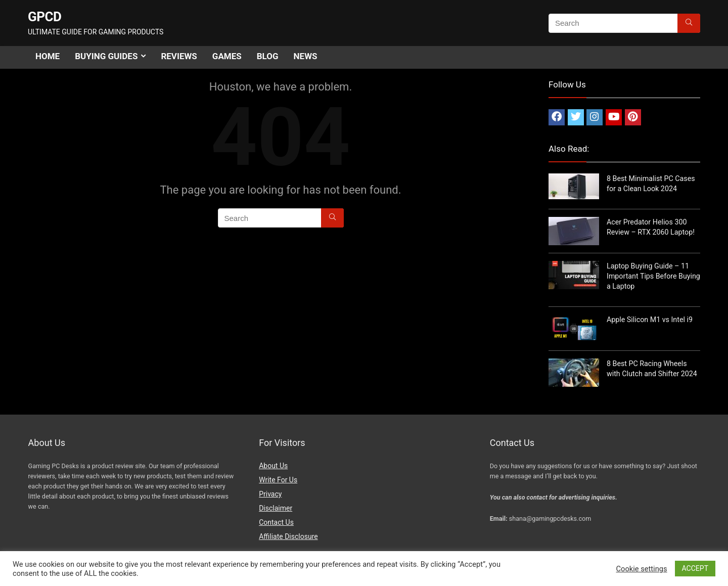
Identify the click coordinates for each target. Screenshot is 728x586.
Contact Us (276, 522)
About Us (273, 466)
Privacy (270, 494)
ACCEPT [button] (695, 568)
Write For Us (278, 480)
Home (48, 56)
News (306, 56)
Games (227, 56)
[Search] (689, 23)
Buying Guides (106, 56)
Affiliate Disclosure (288, 536)
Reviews (179, 56)
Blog (268, 56)
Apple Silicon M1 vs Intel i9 (650, 320)
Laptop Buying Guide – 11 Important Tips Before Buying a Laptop (653, 276)
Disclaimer (276, 508)
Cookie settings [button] (642, 569)
